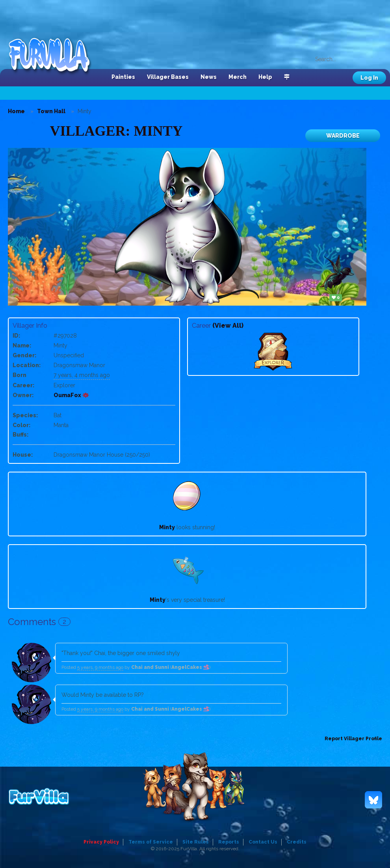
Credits (297, 842)
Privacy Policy (101, 842)
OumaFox (71, 395)
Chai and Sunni (150, 667)
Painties (123, 77)
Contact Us (263, 842)
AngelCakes (190, 667)
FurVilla (54, 56)
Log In (369, 78)
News (209, 77)
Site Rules (196, 842)
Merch (238, 77)
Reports (229, 842)
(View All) (228, 326)
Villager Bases (168, 77)
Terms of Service (151, 842)
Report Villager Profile (353, 739)
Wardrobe (343, 136)
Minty (167, 527)
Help (265, 77)
